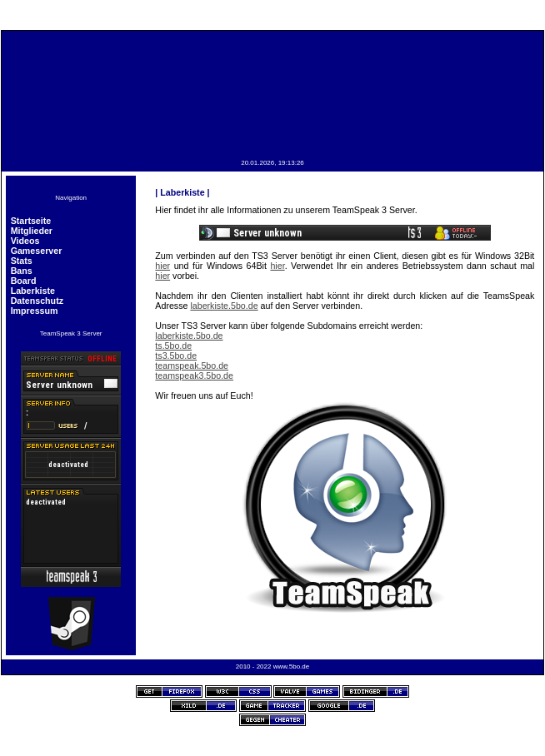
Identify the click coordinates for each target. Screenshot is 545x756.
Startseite (31, 221)
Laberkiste (33, 291)
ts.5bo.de (173, 346)
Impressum (35, 311)
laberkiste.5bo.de (224, 306)
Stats (22, 261)
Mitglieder (32, 231)
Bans (22, 271)
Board (24, 281)
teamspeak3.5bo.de (194, 376)
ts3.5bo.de (176, 356)
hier (162, 266)
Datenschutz (37, 301)
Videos (25, 241)
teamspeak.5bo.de (192, 366)
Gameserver (37, 251)
